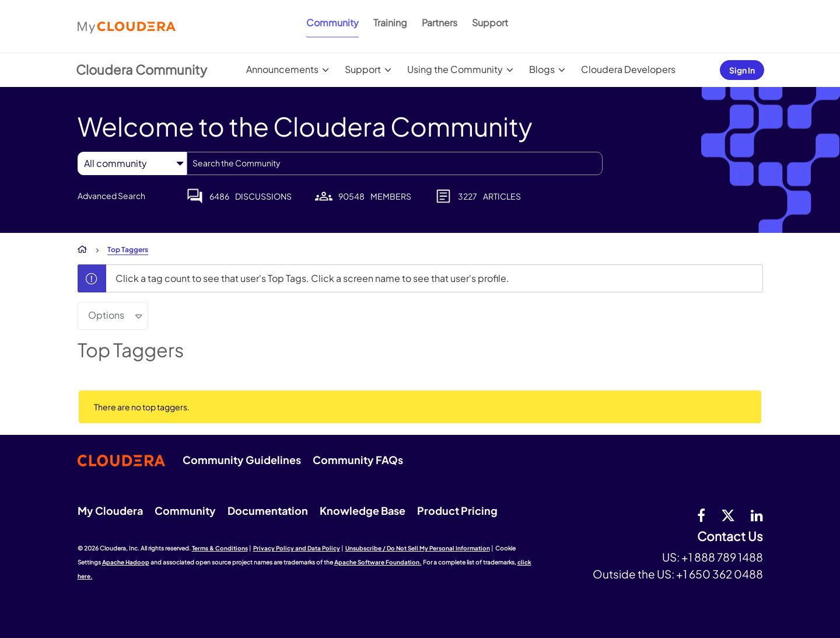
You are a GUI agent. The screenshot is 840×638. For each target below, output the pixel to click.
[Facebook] (701, 515)
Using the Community (455, 69)
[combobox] (395, 163)
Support (490, 22)
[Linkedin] (757, 515)
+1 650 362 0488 (720, 574)
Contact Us (730, 537)
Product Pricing (457, 510)
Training (390, 22)
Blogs (542, 69)
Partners (440, 22)
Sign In (742, 70)
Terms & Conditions (220, 548)
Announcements (282, 69)
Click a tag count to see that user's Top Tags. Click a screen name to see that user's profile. (312, 278)
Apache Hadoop (126, 562)
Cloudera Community (141, 69)
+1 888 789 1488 (722, 557)
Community (332, 22)
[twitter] (728, 515)
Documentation (268, 510)
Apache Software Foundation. (378, 562)
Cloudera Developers (628, 69)
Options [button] (106, 315)
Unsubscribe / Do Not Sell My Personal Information (418, 548)
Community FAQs (358, 460)
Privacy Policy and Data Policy (297, 548)
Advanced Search (111, 196)
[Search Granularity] (132, 163)
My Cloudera (110, 510)
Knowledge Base (363, 510)
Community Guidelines (242, 460)
